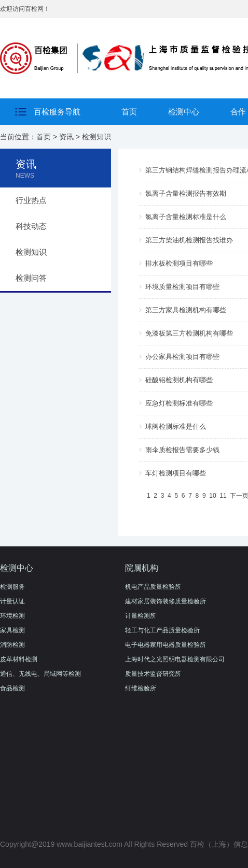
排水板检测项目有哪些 (179, 263)
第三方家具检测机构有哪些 (186, 310)
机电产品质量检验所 (153, 587)
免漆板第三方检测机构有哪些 (189, 333)
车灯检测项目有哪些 (176, 473)
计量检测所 (141, 616)
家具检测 (12, 630)
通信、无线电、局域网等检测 (40, 674)
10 (212, 496)
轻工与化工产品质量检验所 (162, 630)
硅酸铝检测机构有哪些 (179, 380)
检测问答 (31, 278)
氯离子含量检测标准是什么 (186, 217)
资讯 (66, 137)
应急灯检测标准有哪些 (179, 403)
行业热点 (31, 200)
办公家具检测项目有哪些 (182, 357)
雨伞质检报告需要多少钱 (182, 450)
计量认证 (12, 601)
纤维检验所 (141, 688)
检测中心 (184, 112)
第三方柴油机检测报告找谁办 (189, 240)
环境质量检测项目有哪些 (182, 287)
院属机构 (142, 568)
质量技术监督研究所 (153, 674)
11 (223, 496)
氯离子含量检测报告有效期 (186, 193)
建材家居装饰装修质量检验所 (166, 601)
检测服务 (12, 587)
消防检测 (12, 645)
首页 (129, 112)
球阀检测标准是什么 (176, 426)
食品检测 (12, 688)
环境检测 (12, 616)
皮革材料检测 (19, 659)
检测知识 (97, 137)
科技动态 (31, 226)
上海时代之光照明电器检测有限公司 (175, 659)
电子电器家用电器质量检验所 (166, 645)
